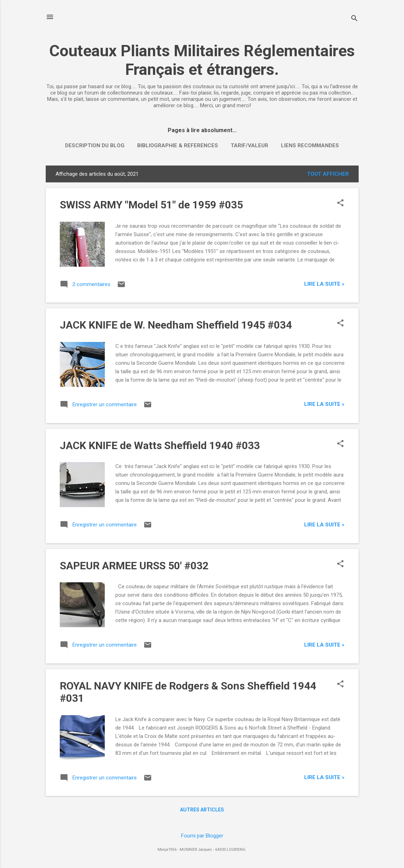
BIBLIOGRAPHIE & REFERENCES (178, 145)
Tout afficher (328, 174)
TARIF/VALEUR (249, 145)
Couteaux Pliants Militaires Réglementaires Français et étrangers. (202, 60)
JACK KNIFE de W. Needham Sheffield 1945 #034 (176, 325)
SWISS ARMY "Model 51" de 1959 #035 (151, 205)
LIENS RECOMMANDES (310, 145)
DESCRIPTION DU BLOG (95, 145)
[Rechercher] (354, 19)
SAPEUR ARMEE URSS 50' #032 (134, 566)
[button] (340, 203)
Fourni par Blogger (202, 836)
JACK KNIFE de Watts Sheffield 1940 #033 (160, 445)
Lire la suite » (324, 284)
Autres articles (202, 810)
